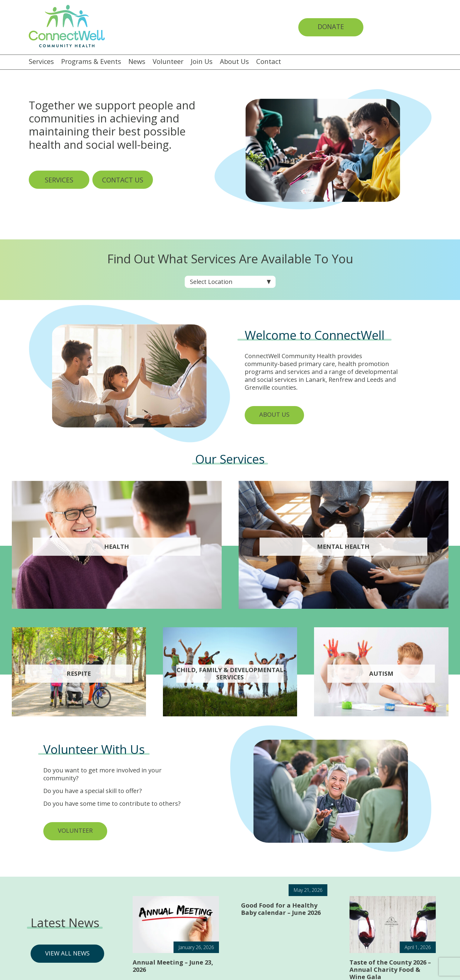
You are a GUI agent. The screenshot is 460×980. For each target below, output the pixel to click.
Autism (381, 674)
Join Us (202, 62)
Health (117, 547)
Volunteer (168, 62)
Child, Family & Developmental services (230, 674)
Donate (331, 26)
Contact (269, 62)
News (137, 62)
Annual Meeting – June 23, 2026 (173, 966)
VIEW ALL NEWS (67, 953)
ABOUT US (274, 414)
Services (41, 62)
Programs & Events (91, 62)
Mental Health (343, 547)
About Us (234, 62)
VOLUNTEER (75, 830)
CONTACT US (123, 180)
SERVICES (59, 180)
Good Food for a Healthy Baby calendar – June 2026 (281, 909)
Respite (79, 674)
